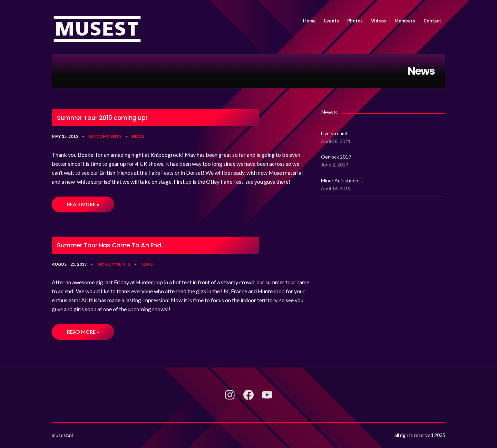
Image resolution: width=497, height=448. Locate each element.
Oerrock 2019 (336, 157)
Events (332, 21)
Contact (432, 21)
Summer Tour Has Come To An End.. (110, 245)
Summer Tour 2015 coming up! (102, 118)
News (138, 136)
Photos (355, 21)
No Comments (105, 136)
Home (309, 21)
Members (405, 21)
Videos (379, 21)
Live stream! (334, 133)
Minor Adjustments (342, 180)
